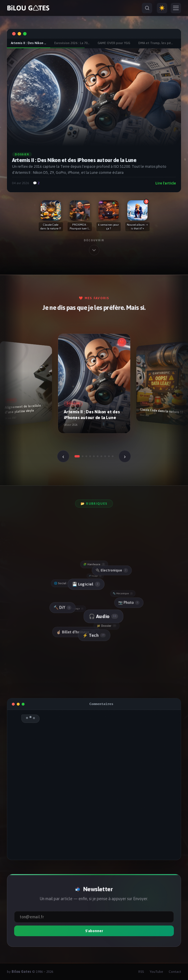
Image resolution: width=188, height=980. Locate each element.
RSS (141, 972)
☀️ (162, 8)
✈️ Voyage (96, 576)
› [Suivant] (125, 456)
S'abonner (94, 931)
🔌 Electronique (111, 570)
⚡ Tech (94, 635)
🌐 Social (62, 583)
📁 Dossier (107, 625)
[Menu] (176, 8)
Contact (175, 972)
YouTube (156, 972)
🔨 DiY (62, 608)
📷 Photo (129, 602)
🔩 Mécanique (123, 593)
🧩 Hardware (94, 564)
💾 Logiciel (85, 584)
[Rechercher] (147, 8)
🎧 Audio (103, 616)
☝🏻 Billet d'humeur (76, 632)
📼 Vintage (76, 609)
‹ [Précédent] (63, 456)
